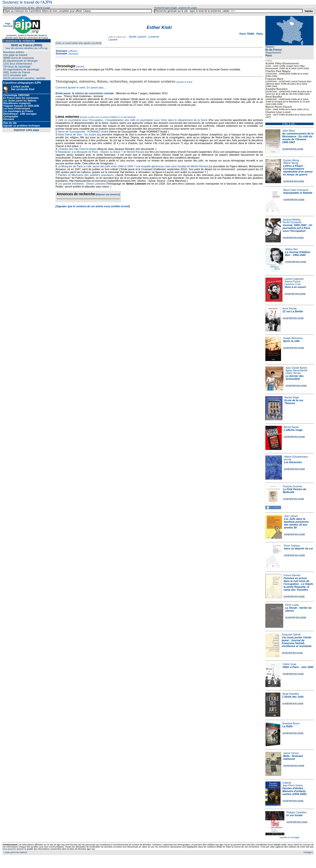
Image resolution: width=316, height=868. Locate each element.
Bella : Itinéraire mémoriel (293, 757)
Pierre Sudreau (292, 546)
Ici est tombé (294, 815)
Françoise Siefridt (291, 635)
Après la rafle (291, 341)
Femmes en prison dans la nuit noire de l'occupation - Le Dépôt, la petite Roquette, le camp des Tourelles (298, 584)
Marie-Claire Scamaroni (296, 190)
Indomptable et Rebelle (298, 193)
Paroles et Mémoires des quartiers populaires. (86, 175)
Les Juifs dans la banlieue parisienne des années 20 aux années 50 (296, 523)
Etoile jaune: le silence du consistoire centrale (85, 93)
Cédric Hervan (293, 373)
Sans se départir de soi (298, 548)
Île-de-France (274, 50)
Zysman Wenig (291, 160)
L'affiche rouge (293, 430)
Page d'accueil (8, 25)
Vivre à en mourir (295, 287)
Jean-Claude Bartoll (296, 368)
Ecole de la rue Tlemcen (294, 402)
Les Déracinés (293, 462)
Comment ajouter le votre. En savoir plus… (81, 87)
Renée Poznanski (292, 222)
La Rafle (287, 726)
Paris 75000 (247, 34)
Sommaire (62, 51)
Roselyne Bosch (291, 724)
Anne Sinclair (290, 309)
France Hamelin (292, 575)
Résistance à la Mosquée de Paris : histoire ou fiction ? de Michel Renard (101, 152)
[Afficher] (72, 51)
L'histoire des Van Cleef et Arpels (77, 149)
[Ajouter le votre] (184, 82)
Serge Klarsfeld (290, 694)
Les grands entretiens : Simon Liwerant (81, 184)
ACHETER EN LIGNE (293, 149)
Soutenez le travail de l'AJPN (27, 2)
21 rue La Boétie (293, 311)
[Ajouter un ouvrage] (289, 837)
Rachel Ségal (292, 397)
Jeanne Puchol (292, 282)
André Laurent (137, 37)
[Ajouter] (80, 67)
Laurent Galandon (294, 279)
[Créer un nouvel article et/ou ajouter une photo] (79, 43)
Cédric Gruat (289, 664)
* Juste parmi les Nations (15, 852)
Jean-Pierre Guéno (293, 785)
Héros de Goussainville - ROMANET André (83, 132)
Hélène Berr (292, 249)
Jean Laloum (291, 516)
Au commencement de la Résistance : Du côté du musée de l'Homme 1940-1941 (298, 138)
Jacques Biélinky (292, 220)
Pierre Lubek (292, 605)
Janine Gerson (291, 753)
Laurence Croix (293, 284)
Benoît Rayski (291, 427)
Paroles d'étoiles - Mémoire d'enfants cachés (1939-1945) (295, 791)
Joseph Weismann (293, 338)
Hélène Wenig (291, 163)
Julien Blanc (289, 131)
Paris (269, 55)
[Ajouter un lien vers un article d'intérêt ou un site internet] (107, 117)
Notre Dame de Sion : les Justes (77, 134)
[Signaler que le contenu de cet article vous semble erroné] (93, 206)
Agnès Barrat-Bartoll (296, 371)
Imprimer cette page (27, 130)
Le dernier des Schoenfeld (294, 377)
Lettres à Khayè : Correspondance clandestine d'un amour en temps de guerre (298, 170)
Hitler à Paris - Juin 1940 (298, 667)
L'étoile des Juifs (293, 697)
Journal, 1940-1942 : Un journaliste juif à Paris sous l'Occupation (298, 228)
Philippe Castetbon (296, 812)
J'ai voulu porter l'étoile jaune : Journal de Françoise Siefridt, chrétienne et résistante (297, 642)
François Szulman (293, 486)
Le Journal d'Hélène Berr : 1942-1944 (298, 254)
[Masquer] (73, 54)
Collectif (287, 783)
